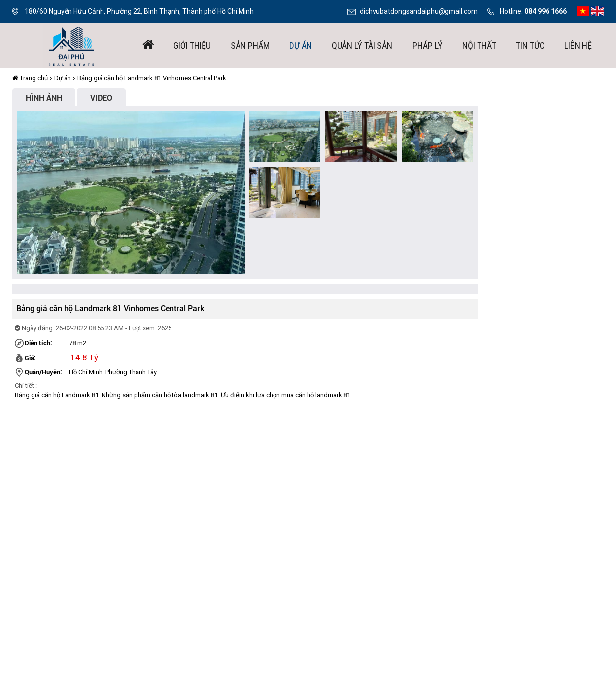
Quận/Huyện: (43, 372)
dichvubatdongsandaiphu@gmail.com (419, 11)
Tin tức (530, 46)
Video (101, 97)
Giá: (30, 358)
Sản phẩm (250, 46)
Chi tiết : (26, 385)
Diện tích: (38, 343)
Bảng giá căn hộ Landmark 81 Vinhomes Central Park (152, 78)
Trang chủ (30, 78)
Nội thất (479, 46)
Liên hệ (578, 46)
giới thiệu (192, 46)
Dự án (301, 46)
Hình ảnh (44, 97)
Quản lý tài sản (362, 46)
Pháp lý (428, 46)
